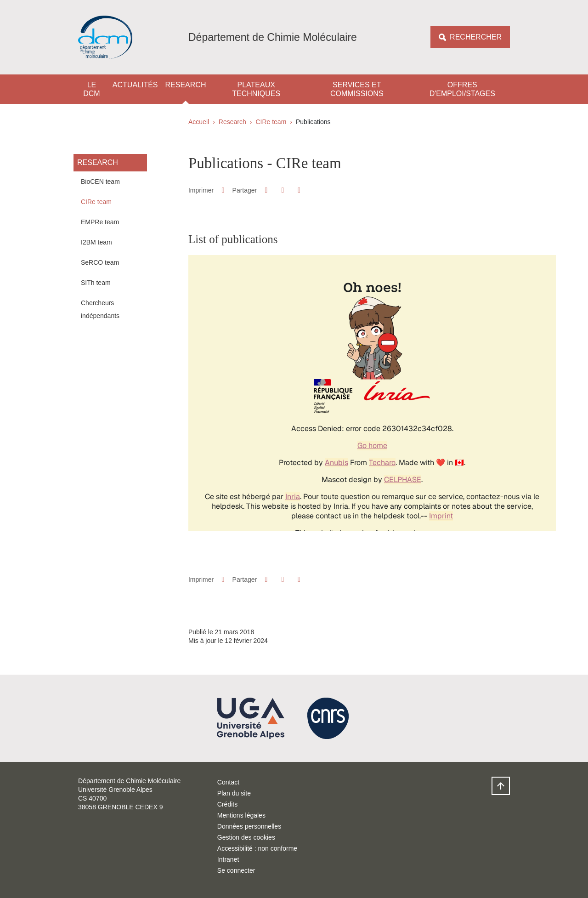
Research (186, 85)
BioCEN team (100, 182)
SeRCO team (100, 262)
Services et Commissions (357, 89)
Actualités (135, 85)
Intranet (228, 859)
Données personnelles (249, 826)
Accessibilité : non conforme (257, 848)
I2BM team (96, 242)
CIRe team (271, 122)
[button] (266, 190)
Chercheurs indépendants (100, 309)
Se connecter (236, 870)
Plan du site (234, 793)
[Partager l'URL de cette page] (299, 190)
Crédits (227, 804)
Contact (228, 782)
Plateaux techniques (256, 89)
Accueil (199, 122)
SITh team (96, 283)
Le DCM (91, 89)
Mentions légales (241, 815)
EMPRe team (100, 222)
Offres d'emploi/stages (462, 89)
